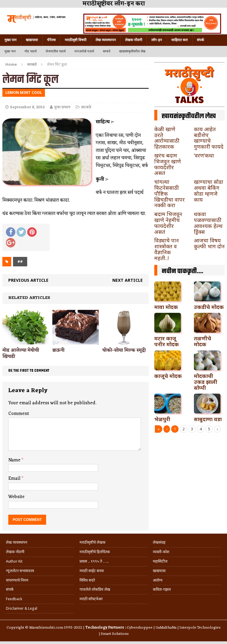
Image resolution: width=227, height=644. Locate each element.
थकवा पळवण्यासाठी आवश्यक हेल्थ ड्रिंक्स (208, 223)
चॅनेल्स (51, 40)
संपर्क (200, 40)
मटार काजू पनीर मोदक (167, 341)
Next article (128, 280)
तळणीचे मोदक (202, 341)
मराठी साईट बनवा (92, 571)
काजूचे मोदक (168, 376)
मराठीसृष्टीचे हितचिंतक (95, 552)
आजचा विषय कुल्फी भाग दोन (209, 243)
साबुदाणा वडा (208, 419)
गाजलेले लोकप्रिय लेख (95, 589)
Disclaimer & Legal (22, 608)
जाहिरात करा (179, 40)
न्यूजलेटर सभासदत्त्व (20, 571)
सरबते (107, 51)
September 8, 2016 (27, 107)
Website (16, 497)
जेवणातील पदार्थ (56, 51)
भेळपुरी (162, 419)
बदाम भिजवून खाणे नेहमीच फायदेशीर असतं (168, 223)
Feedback (14, 599)
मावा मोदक (166, 307)
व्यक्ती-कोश (161, 552)
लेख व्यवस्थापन (106, 40)
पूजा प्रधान (62, 107)
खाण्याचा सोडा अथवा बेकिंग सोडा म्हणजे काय (209, 190)
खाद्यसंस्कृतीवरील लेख (132, 51)
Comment (19, 414)
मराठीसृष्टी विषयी (76, 40)
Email (15, 479)
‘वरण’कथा (204, 155)
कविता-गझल (162, 589)
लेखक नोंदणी (134, 40)
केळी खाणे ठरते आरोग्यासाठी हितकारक (167, 138)
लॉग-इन (157, 40)
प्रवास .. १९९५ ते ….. (94, 561)
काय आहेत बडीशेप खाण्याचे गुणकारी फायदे (209, 138)
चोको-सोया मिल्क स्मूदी (124, 350)
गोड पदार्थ (31, 51)
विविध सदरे (87, 580)
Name (15, 460)
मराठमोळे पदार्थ (84, 51)
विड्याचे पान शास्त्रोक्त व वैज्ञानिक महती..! (167, 249)
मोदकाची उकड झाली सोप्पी (206, 382)
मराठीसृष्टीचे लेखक (93, 542)
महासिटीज (160, 561)
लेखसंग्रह (159, 542)
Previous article (28, 280)
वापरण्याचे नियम (17, 580)
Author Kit (14, 561)
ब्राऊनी (58, 350)
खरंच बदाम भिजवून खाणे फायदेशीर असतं (168, 164)
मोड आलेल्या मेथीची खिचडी (21, 354)
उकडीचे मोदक (209, 307)
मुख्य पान (10, 40)
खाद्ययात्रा (32, 40)
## (20, 261)
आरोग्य (158, 580)
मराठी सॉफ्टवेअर (91, 599)
